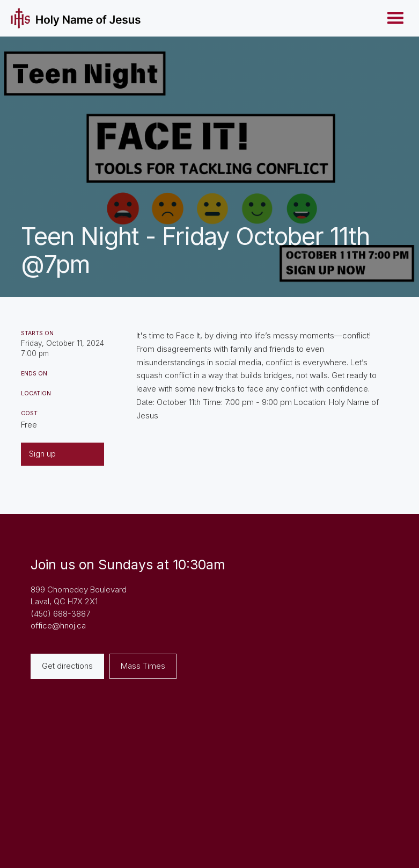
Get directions (67, 666)
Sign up (42, 454)
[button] (395, 18)
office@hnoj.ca (58, 625)
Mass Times (143, 666)
